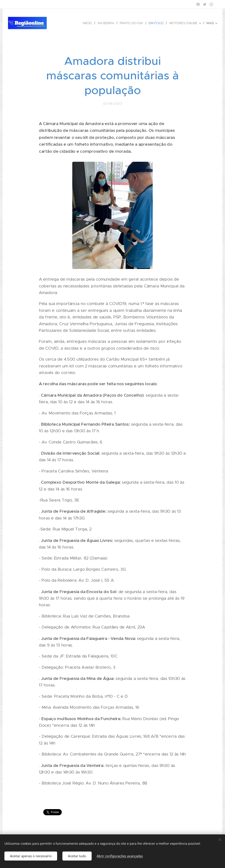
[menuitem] (91, 23)
